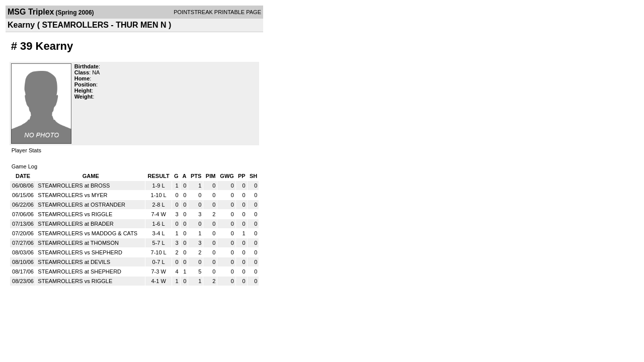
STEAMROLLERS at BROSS (74, 186)
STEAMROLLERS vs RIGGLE (75, 214)
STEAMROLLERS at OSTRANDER (82, 205)
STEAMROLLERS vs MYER (72, 195)
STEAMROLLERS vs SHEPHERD (80, 252)
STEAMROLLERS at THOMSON (78, 243)
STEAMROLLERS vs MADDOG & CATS (88, 233)
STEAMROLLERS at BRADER (75, 224)
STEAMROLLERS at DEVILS (74, 262)
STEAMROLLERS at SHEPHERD (79, 271)
